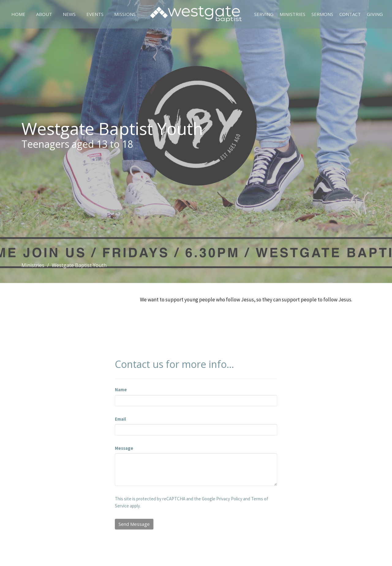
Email (120, 419)
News (69, 14)
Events (95, 14)
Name (121, 390)
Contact (350, 14)
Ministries (292, 14)
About (44, 14)
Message (124, 448)
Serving (264, 14)
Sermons (322, 14)
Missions (125, 14)
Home (18, 14)
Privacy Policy (229, 499)
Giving (375, 14)
